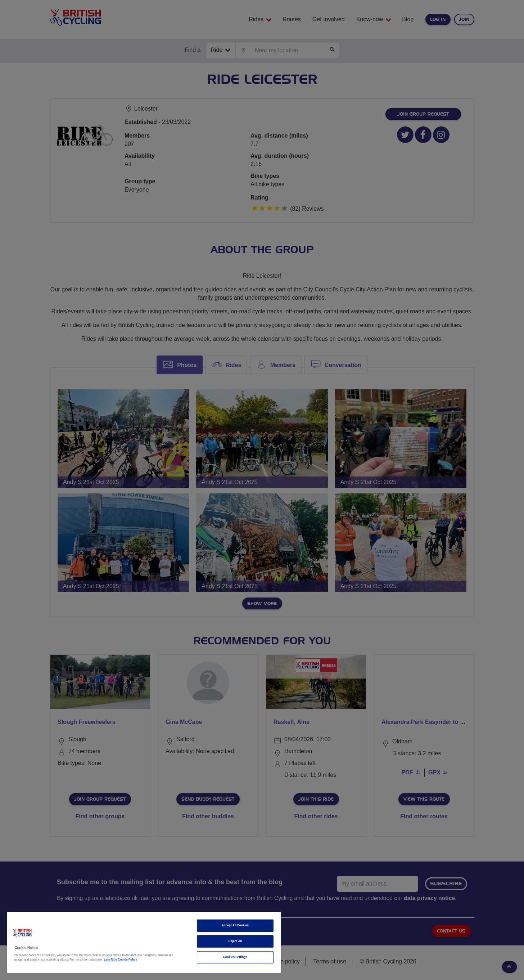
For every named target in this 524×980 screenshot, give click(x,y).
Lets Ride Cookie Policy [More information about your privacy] (121, 960)
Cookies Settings (235, 957)
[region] (144, 942)
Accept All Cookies (235, 925)
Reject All (235, 941)
